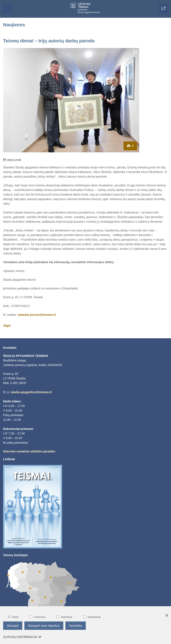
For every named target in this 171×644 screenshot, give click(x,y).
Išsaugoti (13, 626)
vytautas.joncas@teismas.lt (37, 315)
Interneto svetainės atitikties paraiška (29, 451)
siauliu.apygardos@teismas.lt (31, 392)
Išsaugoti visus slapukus (44, 626)
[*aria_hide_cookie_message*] (167, 616)
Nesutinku (76, 626)
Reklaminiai (92, 617)
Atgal (7, 326)
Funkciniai (37, 617)
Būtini (13, 617)
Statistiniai (64, 617)
